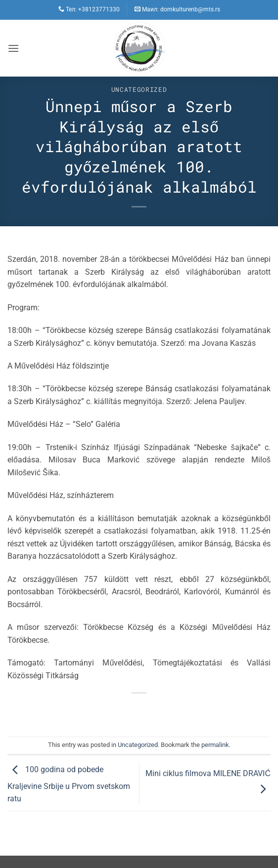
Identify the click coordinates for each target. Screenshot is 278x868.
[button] (13, 48)
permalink (215, 745)
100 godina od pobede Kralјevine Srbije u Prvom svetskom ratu (69, 785)
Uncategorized (139, 89)
